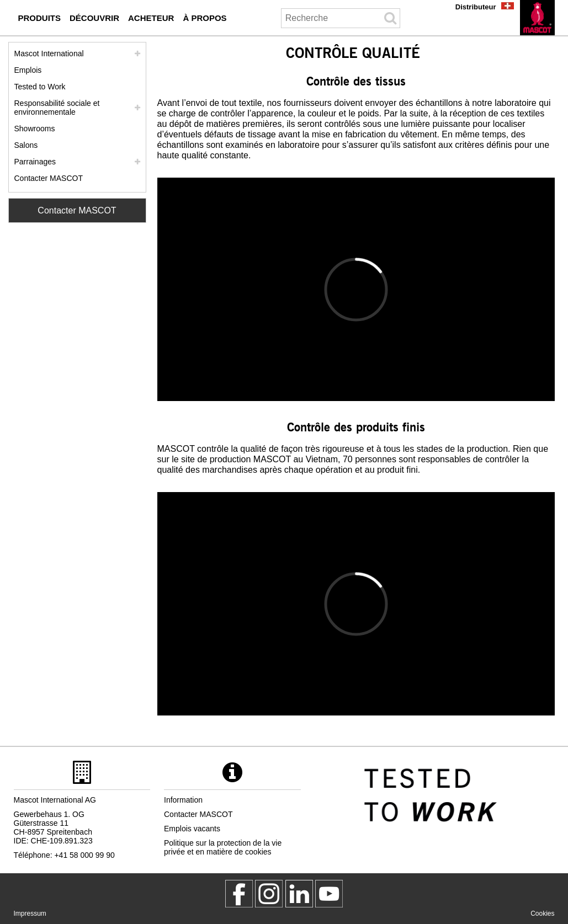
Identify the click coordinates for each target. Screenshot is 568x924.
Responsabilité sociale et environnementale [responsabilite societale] (57, 108)
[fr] (537, 18)
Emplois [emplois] (28, 70)
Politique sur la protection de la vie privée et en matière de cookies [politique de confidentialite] (223, 847)
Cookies (542, 914)
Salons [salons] (26, 145)
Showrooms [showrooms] (35, 129)
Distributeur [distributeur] (476, 7)
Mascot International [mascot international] (49, 54)
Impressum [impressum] (30, 914)
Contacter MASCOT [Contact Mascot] (77, 210)
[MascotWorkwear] (239, 894)
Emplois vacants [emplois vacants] (192, 829)
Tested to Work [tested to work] (40, 87)
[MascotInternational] (329, 894)
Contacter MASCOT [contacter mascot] (49, 178)
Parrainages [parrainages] (35, 162)
